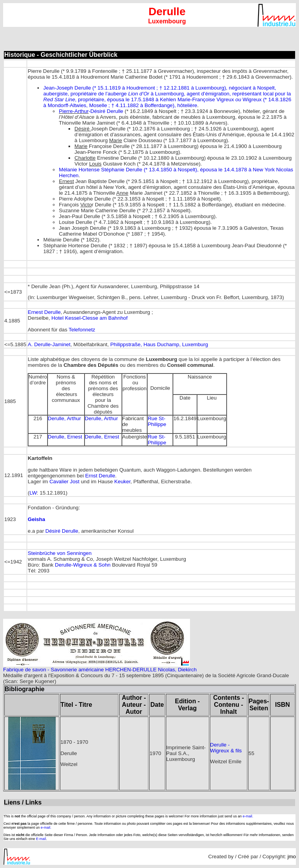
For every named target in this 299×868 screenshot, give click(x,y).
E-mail (41, 839)
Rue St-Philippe (157, 421)
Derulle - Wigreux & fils (226, 748)
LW (33, 493)
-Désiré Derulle (106, 111)
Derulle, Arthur (64, 418)
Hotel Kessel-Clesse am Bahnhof (90, 318)
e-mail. (248, 816)
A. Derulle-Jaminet (49, 344)
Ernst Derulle (100, 476)
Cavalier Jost (64, 482)
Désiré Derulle (62, 531)
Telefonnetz (82, 330)
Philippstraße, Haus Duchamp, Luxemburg (159, 344)
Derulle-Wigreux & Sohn (83, 565)
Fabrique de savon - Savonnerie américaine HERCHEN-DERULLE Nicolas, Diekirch (100, 670)
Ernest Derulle (44, 312)
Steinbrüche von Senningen (60, 553)
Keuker (123, 482)
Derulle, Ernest (65, 437)
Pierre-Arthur (74, 111)
